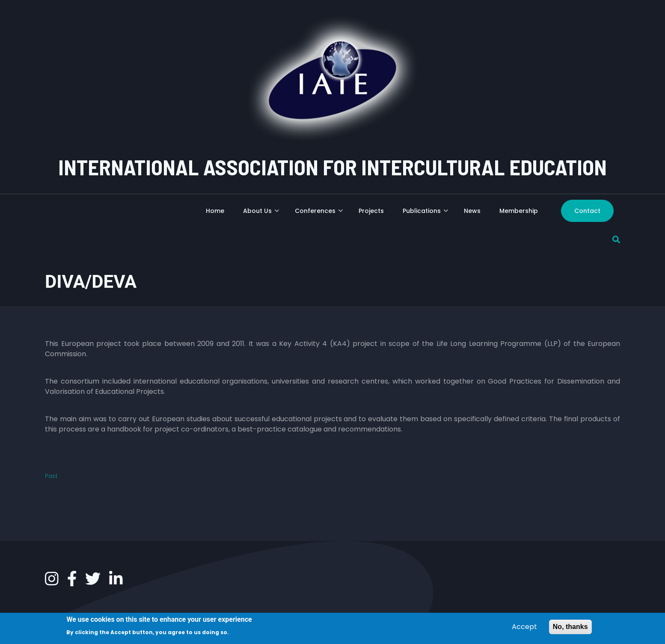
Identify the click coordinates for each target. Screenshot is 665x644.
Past (51, 476)
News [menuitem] (472, 211)
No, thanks (570, 628)
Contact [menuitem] (587, 211)
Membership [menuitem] (519, 211)
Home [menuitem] (215, 211)
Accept (524, 628)
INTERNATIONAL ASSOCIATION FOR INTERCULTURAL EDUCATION (332, 167)
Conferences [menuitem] (319, 214)
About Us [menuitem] (261, 214)
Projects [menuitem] (371, 211)
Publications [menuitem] (425, 214)
